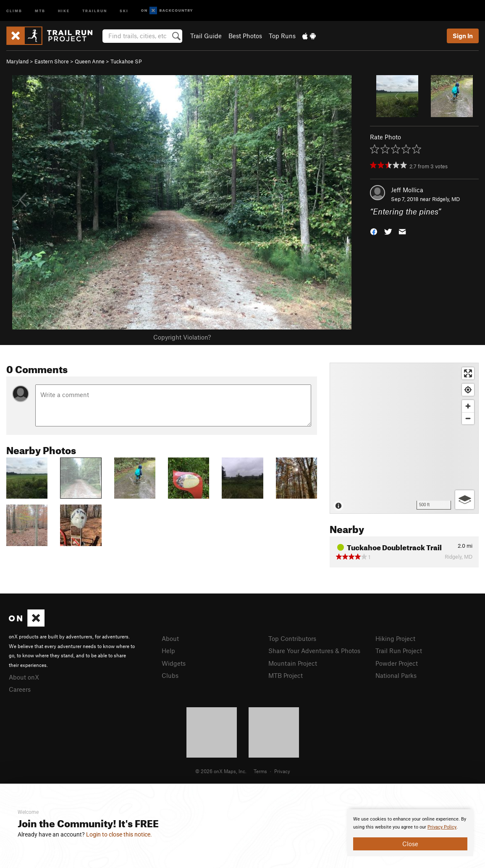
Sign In (463, 36)
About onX (24, 677)
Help (168, 651)
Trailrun (95, 10)
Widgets (174, 663)
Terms (260, 771)
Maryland (17, 61)
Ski (124, 10)
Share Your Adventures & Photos (314, 651)
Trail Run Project (399, 651)
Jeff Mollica (407, 190)
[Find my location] (468, 390)
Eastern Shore (52, 61)
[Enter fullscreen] (468, 373)
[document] (410, 833)
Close (410, 844)
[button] (374, 231)
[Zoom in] (468, 406)
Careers (20, 689)
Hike (64, 10)
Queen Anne (90, 61)
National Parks (396, 675)
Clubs (170, 675)
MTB (40, 10)
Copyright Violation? (182, 337)
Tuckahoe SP (126, 61)
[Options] (465, 500)
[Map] (404, 438)
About (170, 638)
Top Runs (282, 36)
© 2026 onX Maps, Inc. (221, 771)
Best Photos (245, 36)
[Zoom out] (468, 418)
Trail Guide (206, 36)
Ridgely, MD (446, 199)
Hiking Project (395, 638)
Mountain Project (293, 663)
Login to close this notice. (119, 834)
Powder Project (397, 663)
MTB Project (286, 675)
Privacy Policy (442, 827)
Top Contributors (292, 638)
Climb (14, 10)
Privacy (282, 771)
